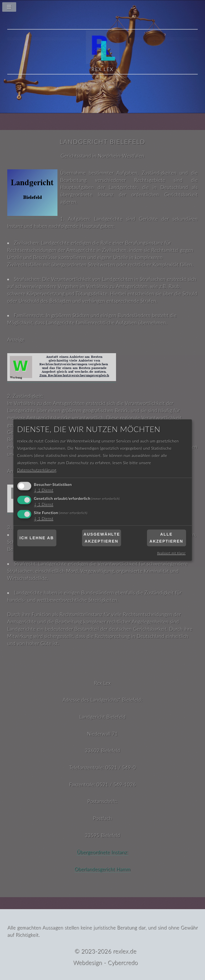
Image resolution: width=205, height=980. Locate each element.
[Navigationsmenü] (102, 8)
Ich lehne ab (37, 538)
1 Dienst (44, 490)
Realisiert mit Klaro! (172, 553)
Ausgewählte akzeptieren (102, 538)
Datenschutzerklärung (37, 470)
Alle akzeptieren (166, 538)
